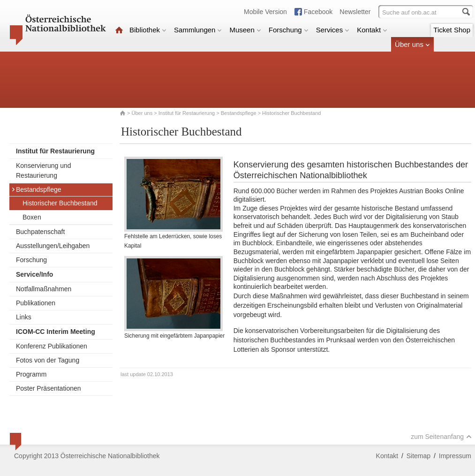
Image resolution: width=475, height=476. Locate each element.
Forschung (289, 30)
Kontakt (372, 30)
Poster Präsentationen (49, 388)
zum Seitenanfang (441, 437)
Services (333, 30)
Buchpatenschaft (40, 232)
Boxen (32, 217)
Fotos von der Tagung (48, 360)
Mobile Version (265, 12)
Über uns (412, 44)
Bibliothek (148, 30)
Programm (31, 374)
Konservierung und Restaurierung (44, 170)
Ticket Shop (452, 30)
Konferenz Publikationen (52, 346)
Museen (245, 30)
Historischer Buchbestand (60, 203)
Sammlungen (198, 30)
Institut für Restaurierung (187, 113)
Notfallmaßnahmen (44, 289)
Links (24, 317)
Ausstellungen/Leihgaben (53, 246)
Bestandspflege (239, 113)
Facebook (318, 12)
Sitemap (418, 456)
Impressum (455, 456)
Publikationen (36, 303)
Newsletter (355, 12)
